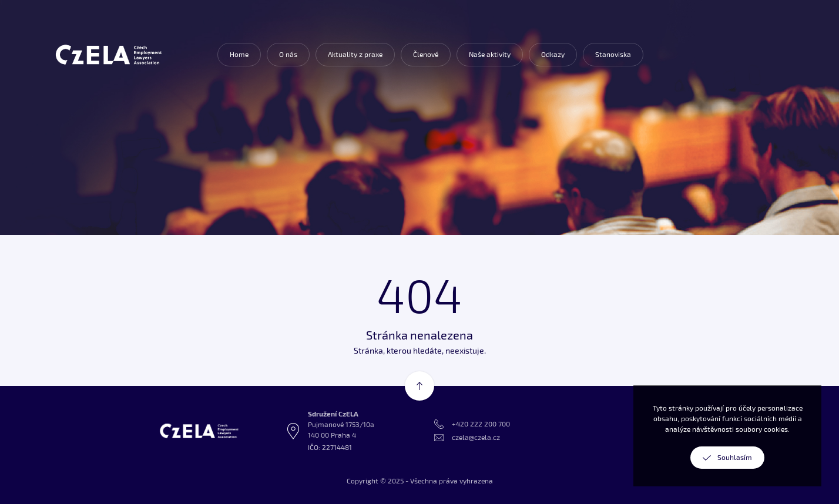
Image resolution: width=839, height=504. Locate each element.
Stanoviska (613, 54)
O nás (288, 54)
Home (239, 54)
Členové (426, 54)
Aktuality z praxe (355, 54)
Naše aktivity (490, 54)
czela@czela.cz (476, 437)
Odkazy (553, 54)
